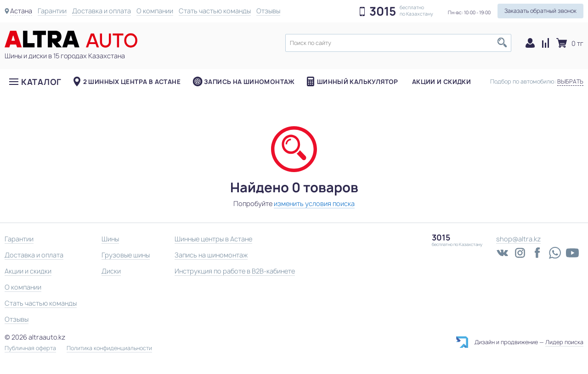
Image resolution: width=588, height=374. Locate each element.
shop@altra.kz (518, 239)
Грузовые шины (126, 255)
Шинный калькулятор (358, 82)
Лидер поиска (564, 342)
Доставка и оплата (102, 11)
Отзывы (268, 11)
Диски (111, 271)
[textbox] (398, 43)
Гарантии (52, 11)
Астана (21, 11)
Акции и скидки (441, 82)
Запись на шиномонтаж (249, 82)
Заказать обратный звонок (540, 11)
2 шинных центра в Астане (132, 82)
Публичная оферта (30, 348)
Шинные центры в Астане (213, 239)
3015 (383, 11)
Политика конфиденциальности (109, 348)
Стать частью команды (215, 11)
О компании (155, 11)
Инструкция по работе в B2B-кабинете (235, 271)
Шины (110, 239)
